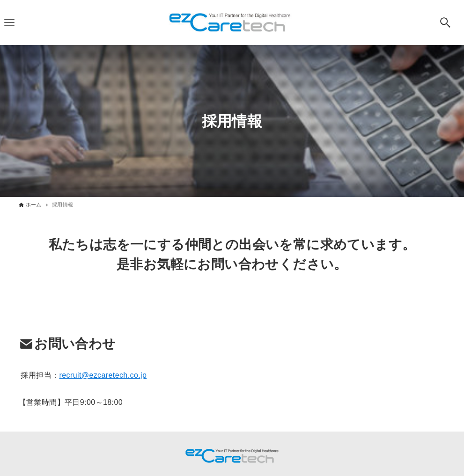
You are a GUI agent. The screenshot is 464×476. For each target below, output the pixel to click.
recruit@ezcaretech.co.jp (103, 375)
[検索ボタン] (445, 22)
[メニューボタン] (9, 22)
